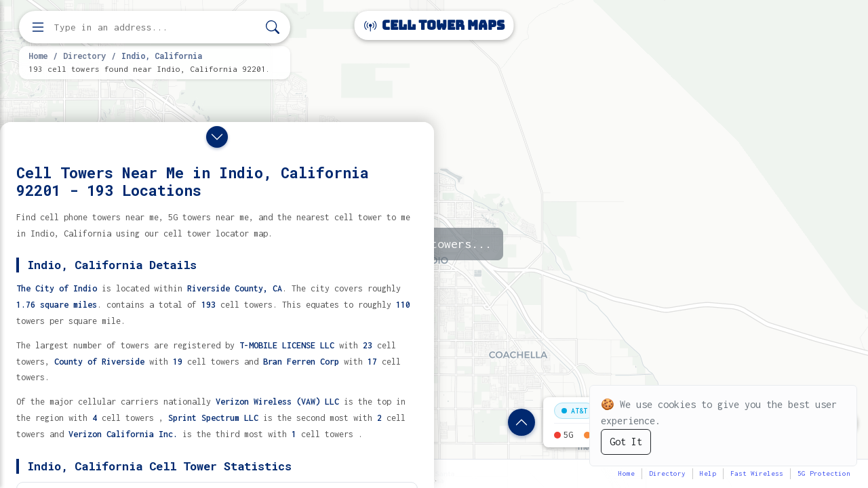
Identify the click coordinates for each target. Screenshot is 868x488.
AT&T (574, 411)
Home (38, 56)
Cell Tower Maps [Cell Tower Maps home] (434, 25)
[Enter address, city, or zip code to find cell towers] (156, 27)
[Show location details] (521, 422)
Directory (84, 56)
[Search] (273, 27)
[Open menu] (38, 27)
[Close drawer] (217, 137)
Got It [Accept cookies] (626, 442)
